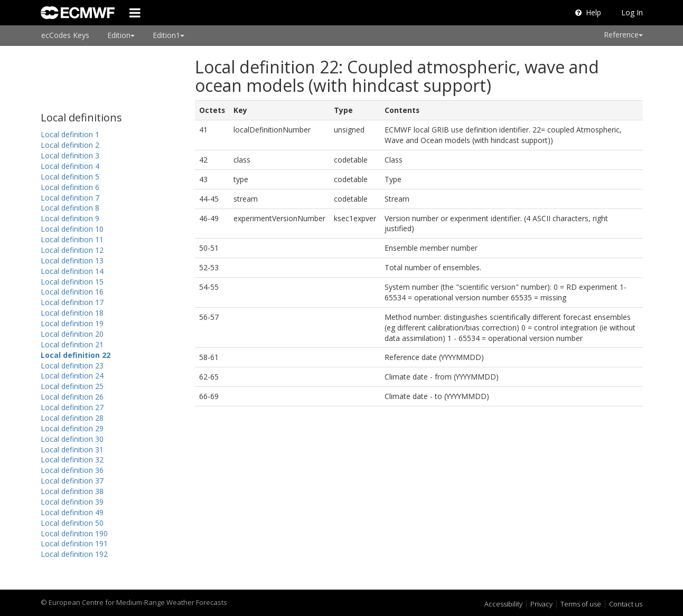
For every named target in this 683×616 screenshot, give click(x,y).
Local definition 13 (72, 260)
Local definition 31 (72, 449)
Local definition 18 (72, 313)
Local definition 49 (72, 512)
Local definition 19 (72, 323)
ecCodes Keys (65, 35)
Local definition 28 (72, 418)
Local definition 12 (72, 250)
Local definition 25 (72, 386)
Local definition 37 (72, 481)
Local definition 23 (72, 366)
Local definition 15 (72, 282)
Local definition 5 (70, 177)
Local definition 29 (72, 428)
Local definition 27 (72, 407)
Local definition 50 (72, 523)
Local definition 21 (72, 344)
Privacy (541, 604)
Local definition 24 (72, 376)
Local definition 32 (72, 459)
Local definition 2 (70, 145)
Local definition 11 (72, 239)
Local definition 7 (70, 198)
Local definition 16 (72, 292)
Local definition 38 (72, 491)
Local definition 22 (76, 355)
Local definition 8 (70, 208)
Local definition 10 (72, 229)
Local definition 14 (72, 271)
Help (588, 12)
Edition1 (169, 35)
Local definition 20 (72, 334)
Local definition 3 (70, 155)
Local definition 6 (70, 187)
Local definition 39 (72, 502)
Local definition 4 (70, 166)
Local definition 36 (72, 470)
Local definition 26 (72, 397)
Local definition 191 (74, 543)
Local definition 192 (74, 554)
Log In (632, 12)
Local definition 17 (72, 302)
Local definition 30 (72, 439)
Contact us (626, 604)
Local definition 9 (70, 218)
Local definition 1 (70, 134)
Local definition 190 (74, 533)
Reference (623, 35)
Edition (121, 35)
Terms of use (581, 604)
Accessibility (503, 604)
